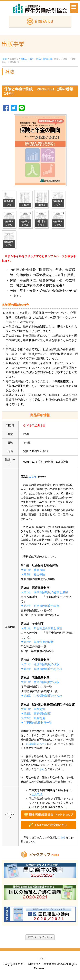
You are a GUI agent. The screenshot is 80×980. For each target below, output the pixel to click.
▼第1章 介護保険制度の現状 (40, 664)
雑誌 (39, 59)
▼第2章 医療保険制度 (36, 714)
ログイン (41, 958)
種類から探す (27, 59)
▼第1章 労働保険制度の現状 (40, 682)
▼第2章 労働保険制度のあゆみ (41, 696)
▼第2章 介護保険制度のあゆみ (41, 669)
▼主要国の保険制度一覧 (36, 723)
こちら (33, 477)
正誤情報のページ (37, 744)
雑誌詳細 (47, 59)
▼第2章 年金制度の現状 (37, 642)
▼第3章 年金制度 (33, 718)
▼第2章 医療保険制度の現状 (40, 606)
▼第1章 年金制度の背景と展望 (41, 628)
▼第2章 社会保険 (33, 574)
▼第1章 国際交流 (33, 709)
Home (5, 59)
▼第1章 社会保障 (33, 570)
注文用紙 (37, 795)
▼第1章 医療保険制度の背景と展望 (44, 592)
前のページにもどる (40, 937)
